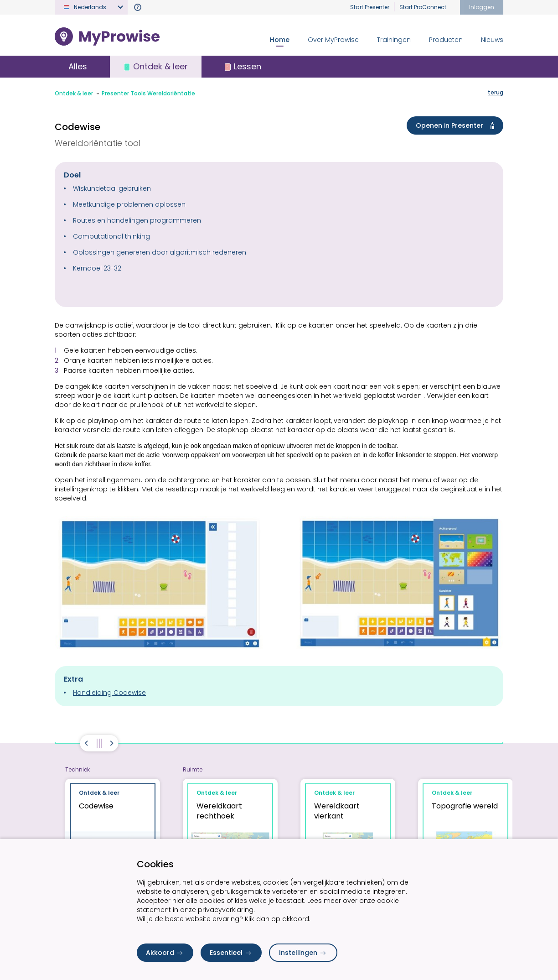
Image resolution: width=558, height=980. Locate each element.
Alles (78, 66)
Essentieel (231, 953)
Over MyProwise (333, 40)
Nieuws (492, 40)
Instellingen (303, 953)
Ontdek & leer (74, 93)
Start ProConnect (423, 7)
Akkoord (165, 953)
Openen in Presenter (457, 125)
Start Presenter (370, 7)
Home (280, 40)
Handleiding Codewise (109, 693)
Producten (446, 40)
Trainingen (394, 40)
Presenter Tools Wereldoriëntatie (148, 93)
